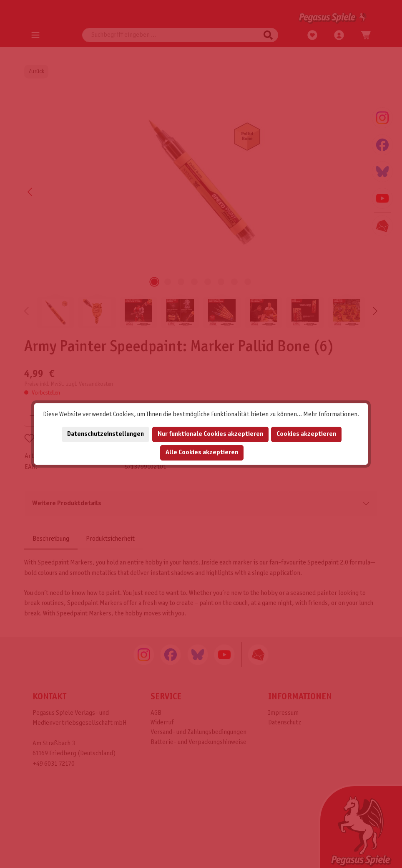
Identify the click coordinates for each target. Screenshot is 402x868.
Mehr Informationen (330, 414)
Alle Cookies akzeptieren (202, 452)
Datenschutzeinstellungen (106, 434)
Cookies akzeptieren (306, 434)
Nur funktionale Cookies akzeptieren (210, 434)
